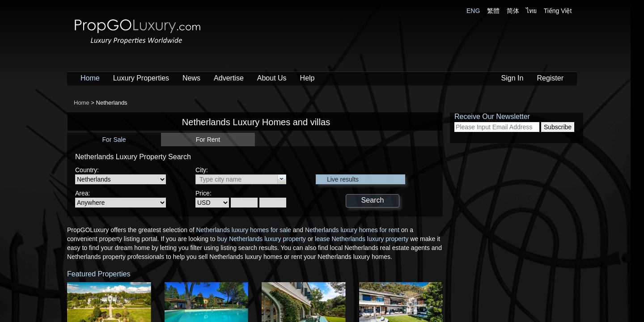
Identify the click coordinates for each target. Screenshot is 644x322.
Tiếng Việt (558, 11)
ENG (473, 11)
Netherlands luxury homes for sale (243, 230)
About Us (272, 78)
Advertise (229, 78)
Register (550, 78)
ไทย (531, 11)
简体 (513, 11)
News (191, 78)
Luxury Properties (141, 78)
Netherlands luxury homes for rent (352, 230)
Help (307, 78)
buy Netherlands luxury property (261, 239)
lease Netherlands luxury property (362, 239)
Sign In (513, 78)
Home (90, 78)
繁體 (493, 11)
